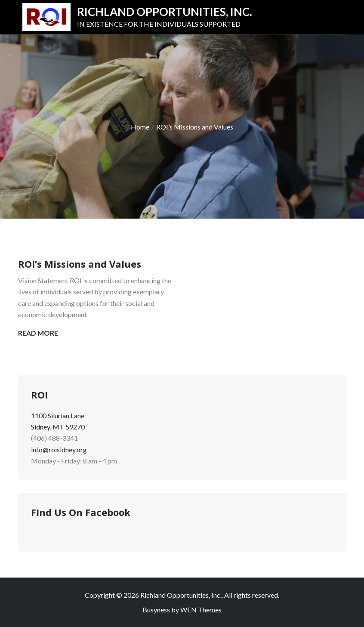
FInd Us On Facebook (81, 512)
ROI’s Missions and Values (80, 264)
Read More (38, 333)
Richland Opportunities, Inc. (165, 12)
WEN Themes (201, 610)
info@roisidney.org (59, 449)
